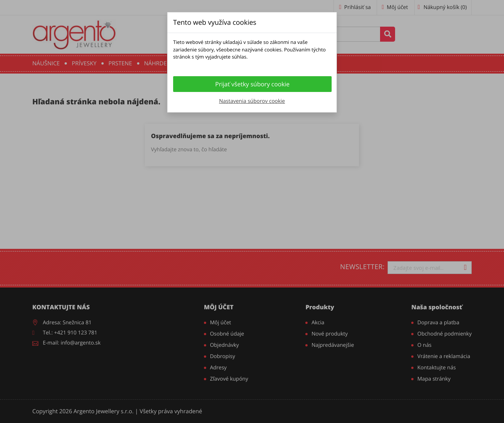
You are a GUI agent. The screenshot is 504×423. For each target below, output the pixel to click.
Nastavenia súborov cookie (252, 101)
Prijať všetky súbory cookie (252, 84)
